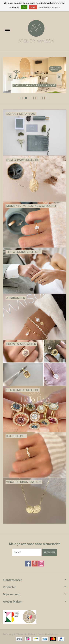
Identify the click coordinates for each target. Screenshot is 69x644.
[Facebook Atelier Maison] (28, 564)
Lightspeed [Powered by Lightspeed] (55, 634)
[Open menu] (7, 30)
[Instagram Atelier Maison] (41, 564)
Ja (24, 8)
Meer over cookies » (49, 8)
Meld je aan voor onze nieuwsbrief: (35, 544)
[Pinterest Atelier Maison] (35, 564)
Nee (33, 8)
